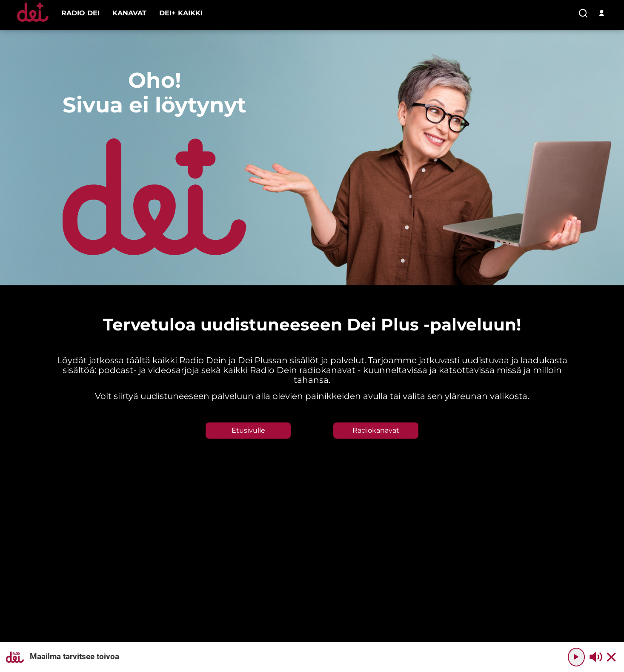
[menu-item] (80, 13)
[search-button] (583, 14)
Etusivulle (248, 430)
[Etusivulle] (33, 22)
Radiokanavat (376, 430)
